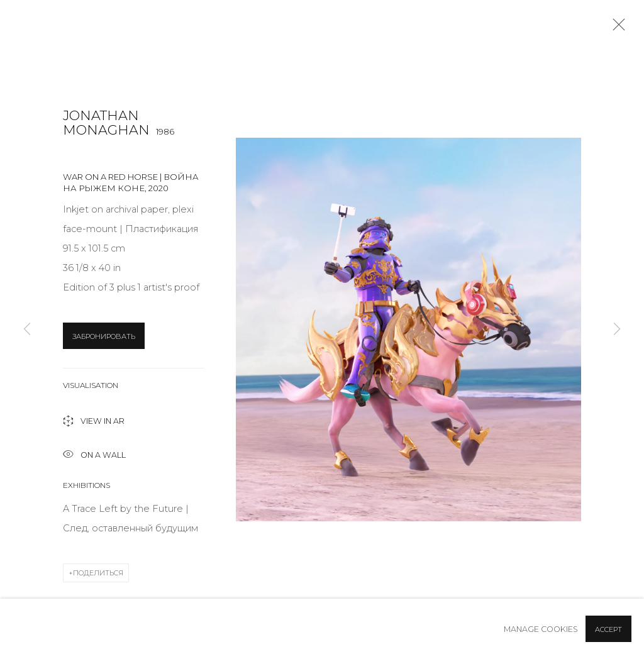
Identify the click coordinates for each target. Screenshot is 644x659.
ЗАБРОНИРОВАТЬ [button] (104, 336)
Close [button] (616, 28)
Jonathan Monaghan (106, 123)
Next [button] (617, 329)
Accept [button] (608, 629)
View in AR (94, 422)
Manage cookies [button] (541, 629)
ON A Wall (94, 456)
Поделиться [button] (98, 573)
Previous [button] (27, 329)
